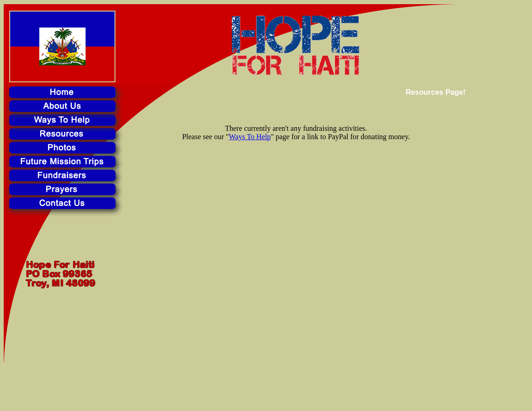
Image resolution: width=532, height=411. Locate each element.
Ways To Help (250, 137)
